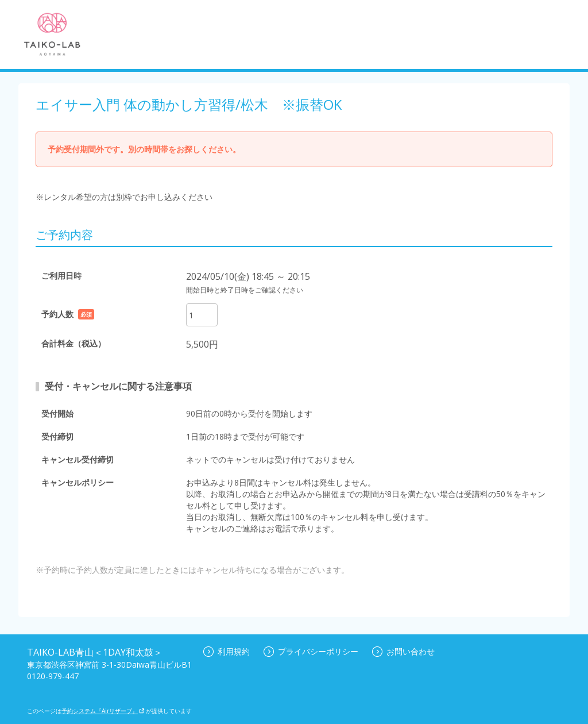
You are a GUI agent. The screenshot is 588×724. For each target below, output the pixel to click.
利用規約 (227, 651)
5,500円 (202, 344)
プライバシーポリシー (311, 651)
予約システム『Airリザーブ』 (103, 711)
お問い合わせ (403, 651)
